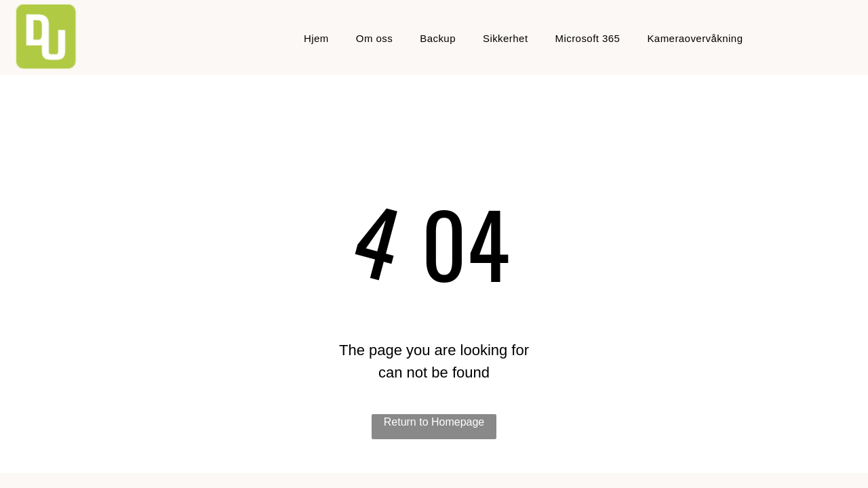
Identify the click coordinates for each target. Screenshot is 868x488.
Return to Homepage (434, 422)
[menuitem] (316, 39)
